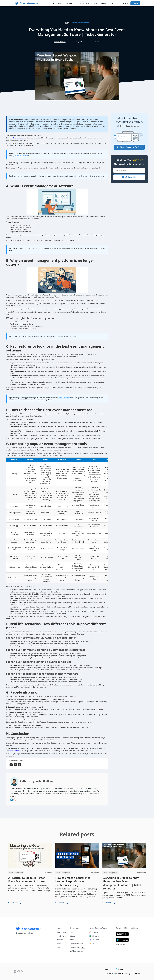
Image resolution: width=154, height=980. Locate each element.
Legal (58, 947)
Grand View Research (21, 156)
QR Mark (95, 936)
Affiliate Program (77, 951)
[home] (27, 3)
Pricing (95, 3)
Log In (126, 3)
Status (73, 936)
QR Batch (96, 940)
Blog (67, 23)
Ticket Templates (77, 943)
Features (60, 940)
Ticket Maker (75, 947)
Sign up (135, 3)
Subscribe (129, 177)
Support (104, 3)
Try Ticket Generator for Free (129, 147)
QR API (94, 943)
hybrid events (18, 138)
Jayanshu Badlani (59, 42)
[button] (71, 3)
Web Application (122, 944)
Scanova (95, 932)
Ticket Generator (64, 398)
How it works (57, 3)
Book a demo (61, 932)
